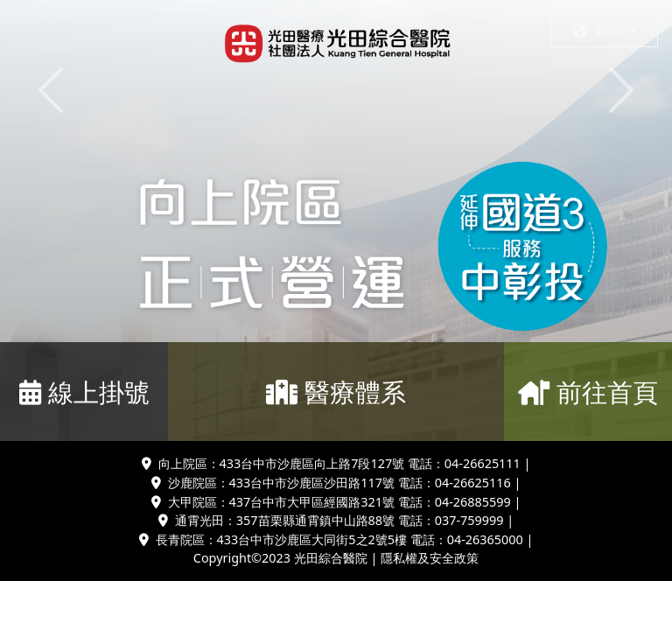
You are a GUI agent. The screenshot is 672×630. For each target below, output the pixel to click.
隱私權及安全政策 (430, 558)
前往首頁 (588, 392)
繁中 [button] (599, 31)
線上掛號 (84, 392)
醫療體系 (336, 392)
